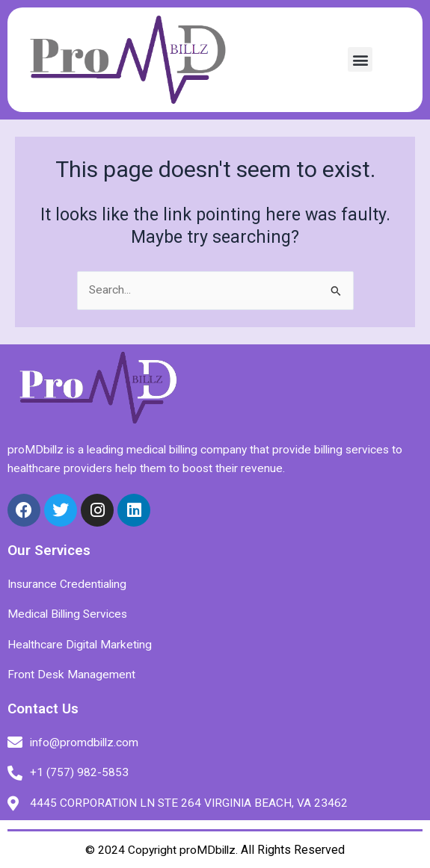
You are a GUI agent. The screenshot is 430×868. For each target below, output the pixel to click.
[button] (360, 59)
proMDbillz (208, 850)
